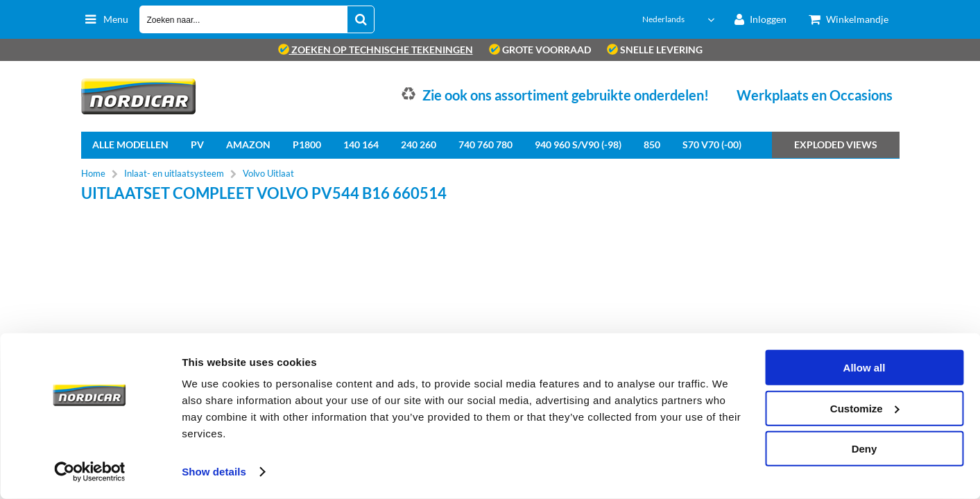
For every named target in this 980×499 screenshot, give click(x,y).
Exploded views (836, 145)
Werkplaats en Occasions (815, 95)
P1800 (307, 145)
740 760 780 (485, 145)
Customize (865, 408)
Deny (865, 449)
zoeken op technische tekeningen (376, 50)
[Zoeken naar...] (361, 19)
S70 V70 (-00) (712, 145)
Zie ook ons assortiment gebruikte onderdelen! (566, 95)
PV (197, 145)
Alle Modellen (130, 145)
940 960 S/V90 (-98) (578, 145)
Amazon (248, 145)
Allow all (865, 368)
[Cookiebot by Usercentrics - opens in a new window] (90, 472)
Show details (214, 472)
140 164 (361, 145)
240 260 (419, 145)
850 (652, 145)
